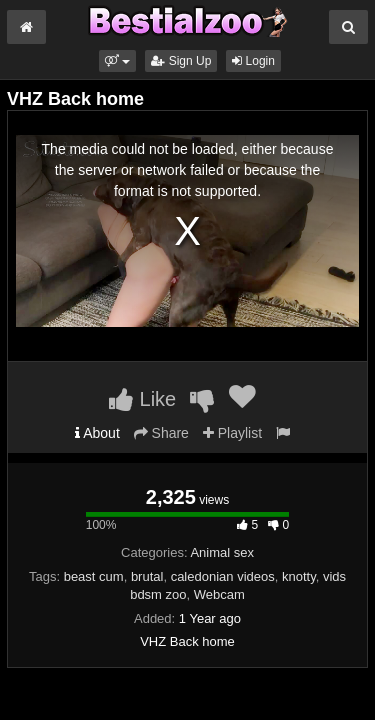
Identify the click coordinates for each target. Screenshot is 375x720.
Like (142, 399)
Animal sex (222, 552)
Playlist (232, 433)
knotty (299, 576)
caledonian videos (223, 576)
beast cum (94, 576)
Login (253, 61)
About (97, 433)
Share (161, 433)
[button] (117, 61)
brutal (147, 576)
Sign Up (181, 61)
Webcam (219, 594)
